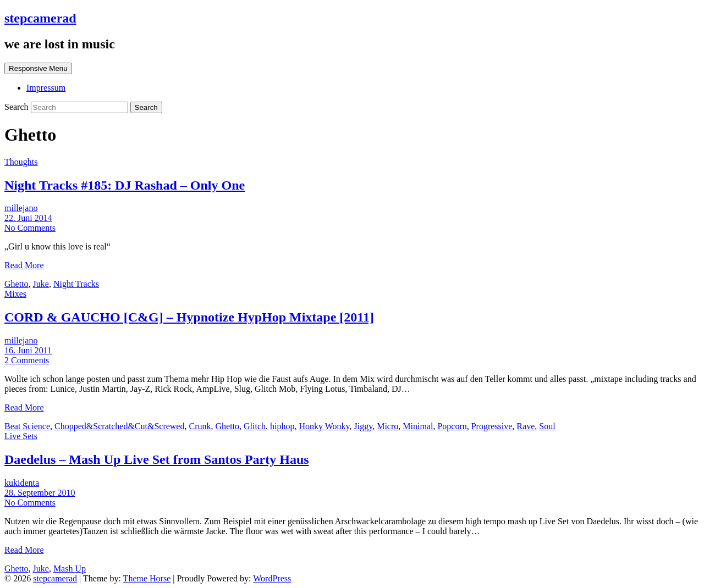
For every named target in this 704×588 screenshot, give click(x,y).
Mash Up (70, 568)
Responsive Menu (38, 68)
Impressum (46, 88)
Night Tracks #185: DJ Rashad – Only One (125, 185)
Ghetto (16, 284)
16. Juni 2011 (28, 350)
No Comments (30, 228)
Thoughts (21, 162)
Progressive (492, 426)
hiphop (282, 426)
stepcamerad (40, 18)
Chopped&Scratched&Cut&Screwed (119, 426)
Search (18, 107)
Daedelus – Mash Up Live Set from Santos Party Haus (157, 459)
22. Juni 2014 (28, 218)
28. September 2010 (40, 493)
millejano (21, 208)
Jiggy (364, 426)
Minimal (418, 426)
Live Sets (21, 436)
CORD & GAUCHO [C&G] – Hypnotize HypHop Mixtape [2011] (189, 317)
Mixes (15, 294)
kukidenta (22, 483)
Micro (387, 426)
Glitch (255, 426)
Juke (41, 284)
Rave (526, 426)
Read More (24, 265)
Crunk (200, 426)
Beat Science (27, 426)
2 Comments (27, 360)
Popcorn (452, 426)
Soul (547, 426)
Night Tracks (76, 284)
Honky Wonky (324, 426)
